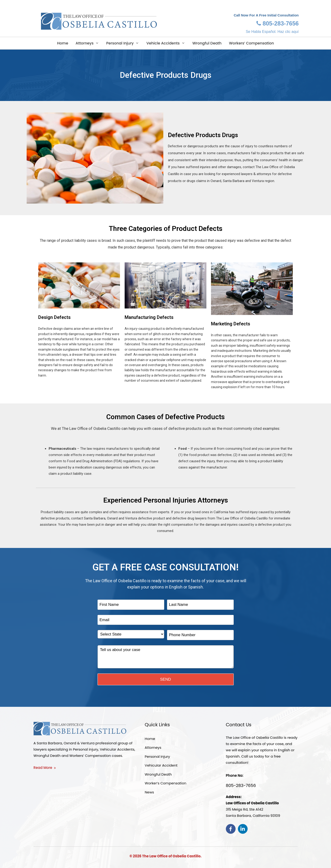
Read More (43, 768)
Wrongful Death (207, 43)
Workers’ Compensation (251, 43)
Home (63, 43)
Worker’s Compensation (166, 783)
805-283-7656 (278, 23)
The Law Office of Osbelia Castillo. (172, 856)
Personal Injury (123, 43)
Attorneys (87, 43)
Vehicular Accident (161, 765)
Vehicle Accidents (166, 43)
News (149, 792)
